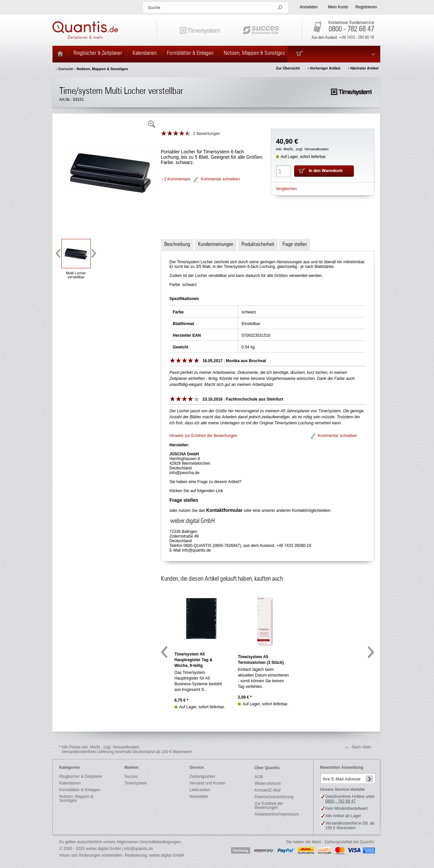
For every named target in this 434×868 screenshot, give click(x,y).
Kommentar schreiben (220, 179)
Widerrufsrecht (268, 783)
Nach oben (361, 747)
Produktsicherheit (258, 244)
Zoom (152, 124)
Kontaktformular (225, 510)
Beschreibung (177, 244)
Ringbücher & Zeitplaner (81, 776)
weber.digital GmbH (167, 855)
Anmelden (309, 7)
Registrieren (366, 7)
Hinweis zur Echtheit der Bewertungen (203, 436)
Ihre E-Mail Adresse (342, 779)
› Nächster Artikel (363, 68)
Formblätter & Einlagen (80, 790)
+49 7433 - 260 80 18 (356, 37)
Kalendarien (70, 783)
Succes (131, 776)
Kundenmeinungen (216, 244)
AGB (259, 777)
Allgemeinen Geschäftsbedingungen (149, 842)
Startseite (65, 69)
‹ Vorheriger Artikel (324, 68)
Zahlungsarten (202, 776)
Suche (154, 8)
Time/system (136, 783)
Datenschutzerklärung (274, 797)
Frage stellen (295, 244)
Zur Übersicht (288, 68)
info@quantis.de (196, 550)
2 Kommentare (177, 179)
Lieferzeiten (200, 790)
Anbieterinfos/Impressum (277, 814)
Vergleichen (287, 189)
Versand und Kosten (208, 783)
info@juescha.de (185, 473)
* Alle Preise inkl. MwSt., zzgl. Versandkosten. (126, 749)
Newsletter (199, 797)
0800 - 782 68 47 (351, 29)
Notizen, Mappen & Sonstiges (102, 69)
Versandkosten (316, 149)
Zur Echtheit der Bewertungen (269, 806)
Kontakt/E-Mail (268, 790)
